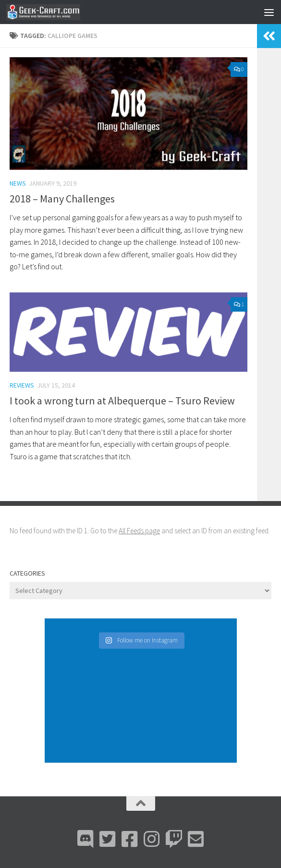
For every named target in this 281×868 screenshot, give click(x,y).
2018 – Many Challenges (62, 199)
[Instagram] (152, 839)
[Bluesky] (108, 839)
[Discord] (86, 839)
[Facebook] (130, 839)
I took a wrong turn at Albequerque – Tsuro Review (122, 401)
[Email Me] (196, 839)
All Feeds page (139, 531)
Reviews (22, 385)
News (18, 183)
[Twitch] (174, 839)
